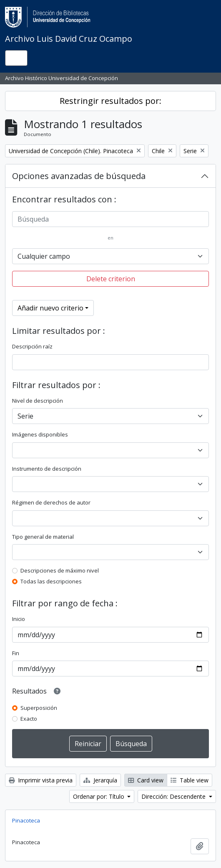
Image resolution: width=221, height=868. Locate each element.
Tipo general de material (43, 537)
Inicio (19, 619)
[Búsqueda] (110, 219)
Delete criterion (111, 279)
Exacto (29, 719)
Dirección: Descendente (174, 796)
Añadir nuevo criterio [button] (50, 308)
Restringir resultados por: (110, 101)
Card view (146, 780)
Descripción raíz (32, 346)
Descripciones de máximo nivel (60, 570)
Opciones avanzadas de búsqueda (79, 176)
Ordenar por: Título (99, 796)
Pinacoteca (26, 820)
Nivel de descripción (38, 401)
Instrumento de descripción (47, 469)
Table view (190, 780)
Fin (16, 653)
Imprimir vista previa (41, 780)
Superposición (39, 708)
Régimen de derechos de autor (51, 502)
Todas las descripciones (51, 581)
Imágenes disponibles (40, 434)
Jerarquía (100, 780)
